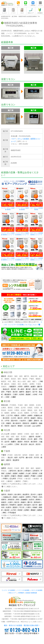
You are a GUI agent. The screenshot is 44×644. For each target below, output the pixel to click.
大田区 (36, 408)
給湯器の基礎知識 (31, 593)
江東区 (17, 408)
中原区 (39, 384)
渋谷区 (10, 410)
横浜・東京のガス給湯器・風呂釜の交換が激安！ (22, 625)
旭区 (16, 376)
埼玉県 (7, 430)
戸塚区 (32, 379)
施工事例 (14, 16)
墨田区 (10, 408)
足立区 (20, 413)
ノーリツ (13, 13)
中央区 (20, 405)
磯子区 (27, 376)
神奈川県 (8, 372)
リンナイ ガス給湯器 (8, 590)
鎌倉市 (28, 392)
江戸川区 (34, 413)
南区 (34, 381)
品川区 (23, 408)
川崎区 (13, 384)
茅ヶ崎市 (21, 389)
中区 (9, 381)
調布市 (36, 421)
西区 (14, 381)
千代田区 (13, 405)
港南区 (7, 379)
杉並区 (23, 410)
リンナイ (4, 13)
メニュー (40, 5)
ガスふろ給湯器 (23, 139)
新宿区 (32, 405)
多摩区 (32, 384)
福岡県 (7, 464)
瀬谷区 (25, 379)
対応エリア (31, 13)
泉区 (21, 376)
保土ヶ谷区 (22, 381)
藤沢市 (40, 387)
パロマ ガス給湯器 (36, 590)
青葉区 (10, 376)
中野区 (17, 410)
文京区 (38, 405)
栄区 (19, 379)
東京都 (7, 401)
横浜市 (4, 376)
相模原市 (13, 387)
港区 (26, 405)
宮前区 (4, 387)
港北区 (13, 379)
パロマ (22, 13)
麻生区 (7, 384)
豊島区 (30, 410)
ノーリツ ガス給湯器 (23, 590)
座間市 (27, 387)
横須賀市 (8, 394)
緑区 (29, 381)
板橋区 (7, 413)
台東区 (4, 408)
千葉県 (7, 451)
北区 (36, 410)
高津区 (25, 384)
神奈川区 (34, 376)
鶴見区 (4, 381)
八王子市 (9, 416)
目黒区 (30, 408)
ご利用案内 (40, 13)
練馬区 (13, 413)
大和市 (20, 387)
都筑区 (38, 379)
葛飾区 (27, 413)
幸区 (19, 384)
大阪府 (7, 491)
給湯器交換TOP (6, 16)
